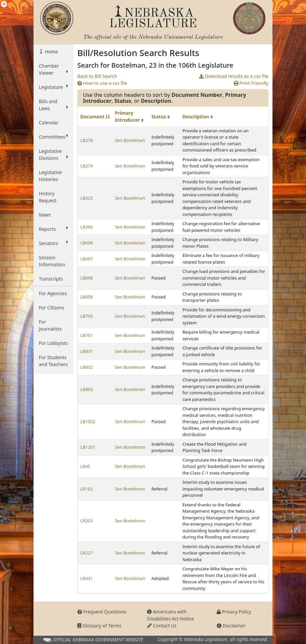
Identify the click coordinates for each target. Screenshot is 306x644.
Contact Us (162, 626)
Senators (53, 243)
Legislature (53, 87)
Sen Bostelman (130, 140)
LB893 (87, 389)
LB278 (87, 140)
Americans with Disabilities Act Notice (171, 615)
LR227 (86, 553)
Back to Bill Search (97, 76)
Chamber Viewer (53, 69)
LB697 (87, 259)
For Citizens (51, 308)
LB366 (87, 227)
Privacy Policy (234, 612)
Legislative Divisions (53, 155)
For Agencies (53, 293)
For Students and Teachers (53, 361)
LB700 (87, 316)
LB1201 (88, 447)
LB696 (87, 243)
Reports (53, 229)
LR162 (86, 489)
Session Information (52, 261)
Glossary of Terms (99, 626)
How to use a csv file (102, 83)
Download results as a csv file (234, 76)
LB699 (87, 297)
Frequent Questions (102, 612)
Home (51, 52)
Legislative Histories (50, 176)
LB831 (87, 351)
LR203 (86, 521)
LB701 (87, 335)
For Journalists (50, 325)
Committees (53, 137)
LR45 (85, 466)
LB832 (87, 367)
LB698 (87, 278)
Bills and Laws (53, 105)
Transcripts (51, 279)
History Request (48, 197)
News (45, 215)
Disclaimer (231, 626)
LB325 (87, 198)
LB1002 (88, 421)
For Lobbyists (53, 343)
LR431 (86, 578)
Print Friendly (251, 83)
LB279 (87, 166)
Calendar (49, 123)
